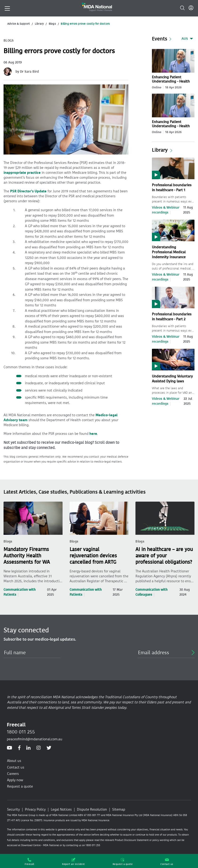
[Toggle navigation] (7, 8)
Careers (13, 774)
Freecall (30, 862)
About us (14, 761)
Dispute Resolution (92, 809)
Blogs (52, 24)
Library (39, 24)
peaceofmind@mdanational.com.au (35, 739)
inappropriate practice (22, 173)
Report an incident (73, 862)
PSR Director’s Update (28, 191)
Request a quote (123, 862)
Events (160, 39)
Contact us (167, 862)
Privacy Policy (35, 809)
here (93, 434)
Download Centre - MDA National (40, 845)
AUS (185, 39)
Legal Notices (61, 809)
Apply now (15, 780)
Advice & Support (19, 24)
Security (13, 809)
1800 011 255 (21, 732)
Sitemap (119, 809)
